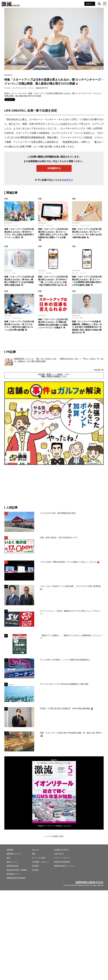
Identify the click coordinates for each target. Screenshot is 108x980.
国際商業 (10, 850)
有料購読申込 (54, 168)
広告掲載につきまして (40, 862)
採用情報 (35, 866)
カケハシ (49, 225)
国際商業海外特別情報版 (16, 878)
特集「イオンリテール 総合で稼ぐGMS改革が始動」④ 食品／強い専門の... (72, 733)
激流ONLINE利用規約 (62, 862)
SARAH (49, 273)
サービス (7, 88)
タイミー (83, 273)
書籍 (34, 854)
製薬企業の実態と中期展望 (17, 870)
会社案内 (35, 870)
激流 (8, 858)
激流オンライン (11, 93)
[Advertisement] (54, 485)
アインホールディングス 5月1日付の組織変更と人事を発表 (64, 684)
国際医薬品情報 (13, 866)
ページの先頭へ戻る (55, 836)
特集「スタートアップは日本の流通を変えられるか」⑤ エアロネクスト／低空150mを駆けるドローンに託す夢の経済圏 (19, 326)
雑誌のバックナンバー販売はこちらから (55, 826)
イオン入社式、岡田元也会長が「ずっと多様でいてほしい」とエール (68, 562)
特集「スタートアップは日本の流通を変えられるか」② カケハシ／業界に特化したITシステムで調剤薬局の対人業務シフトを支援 (53, 233)
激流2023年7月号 (42, 88)
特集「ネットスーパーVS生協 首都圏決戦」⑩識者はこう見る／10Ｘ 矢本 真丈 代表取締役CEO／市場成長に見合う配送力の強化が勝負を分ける (87, 327)
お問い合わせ (59, 854)
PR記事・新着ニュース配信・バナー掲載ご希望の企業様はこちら (54, 375)
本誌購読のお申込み (61, 850)
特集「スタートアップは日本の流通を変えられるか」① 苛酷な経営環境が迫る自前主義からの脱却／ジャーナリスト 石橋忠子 (53, 324)
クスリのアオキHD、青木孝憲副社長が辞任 (58, 513)
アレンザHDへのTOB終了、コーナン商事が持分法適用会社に (65, 660)
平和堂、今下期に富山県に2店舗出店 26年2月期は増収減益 (65, 708)
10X (81, 318)
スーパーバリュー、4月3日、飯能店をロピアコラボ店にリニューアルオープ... (70, 612)
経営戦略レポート (13, 874)
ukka (14, 273)
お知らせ (35, 850)
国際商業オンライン (14, 854)
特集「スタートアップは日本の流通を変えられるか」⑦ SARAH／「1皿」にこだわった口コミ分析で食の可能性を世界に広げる (53, 281)
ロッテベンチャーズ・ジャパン (23, 88)
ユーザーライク (85, 225)
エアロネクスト (18, 318)
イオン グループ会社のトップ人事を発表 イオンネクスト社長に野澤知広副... (71, 588)
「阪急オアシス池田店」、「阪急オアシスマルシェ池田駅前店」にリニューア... (71, 637)
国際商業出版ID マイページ (64, 866)
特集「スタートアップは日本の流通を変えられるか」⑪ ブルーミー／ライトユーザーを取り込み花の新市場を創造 (87, 233)
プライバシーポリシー (62, 858)
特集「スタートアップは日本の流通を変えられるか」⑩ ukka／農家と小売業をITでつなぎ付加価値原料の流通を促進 (19, 281)
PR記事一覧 (99, 370)
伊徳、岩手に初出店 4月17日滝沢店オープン (59, 538)
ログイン (90, 4)
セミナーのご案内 (39, 858)
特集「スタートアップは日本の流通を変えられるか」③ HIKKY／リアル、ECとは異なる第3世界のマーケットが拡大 (19, 233)
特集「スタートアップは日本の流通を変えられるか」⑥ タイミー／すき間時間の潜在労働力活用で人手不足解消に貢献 (87, 281)
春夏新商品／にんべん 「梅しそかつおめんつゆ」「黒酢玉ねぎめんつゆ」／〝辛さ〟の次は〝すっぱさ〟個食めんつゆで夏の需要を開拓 (59, 360)
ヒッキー (15, 225)
